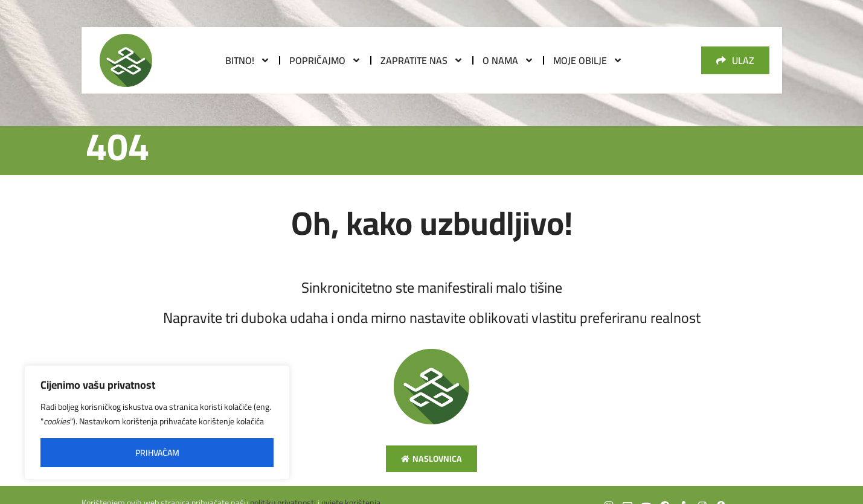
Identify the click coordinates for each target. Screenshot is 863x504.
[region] (157, 423)
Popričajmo (325, 60)
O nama (508, 60)
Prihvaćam (157, 453)
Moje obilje (588, 60)
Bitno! (248, 60)
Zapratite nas (422, 60)
